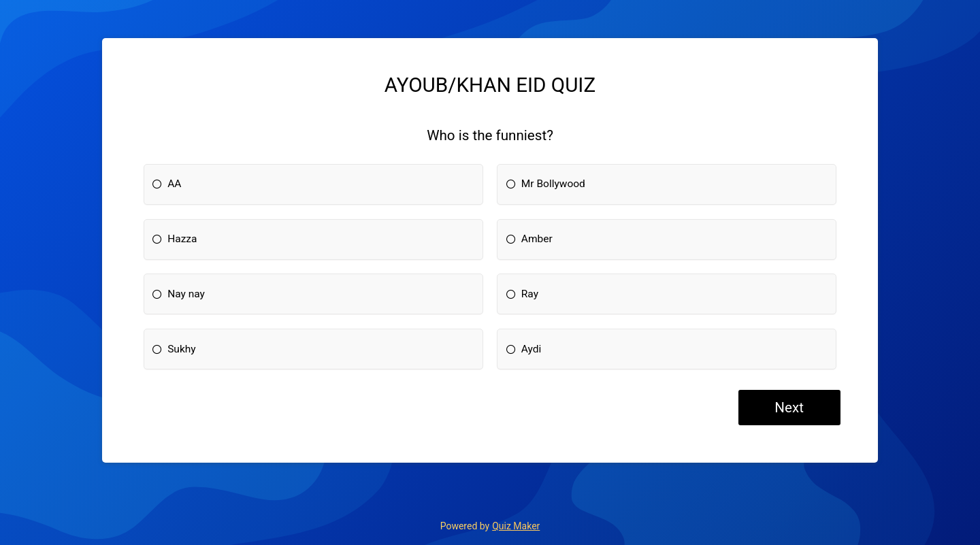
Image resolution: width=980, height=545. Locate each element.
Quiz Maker (516, 526)
